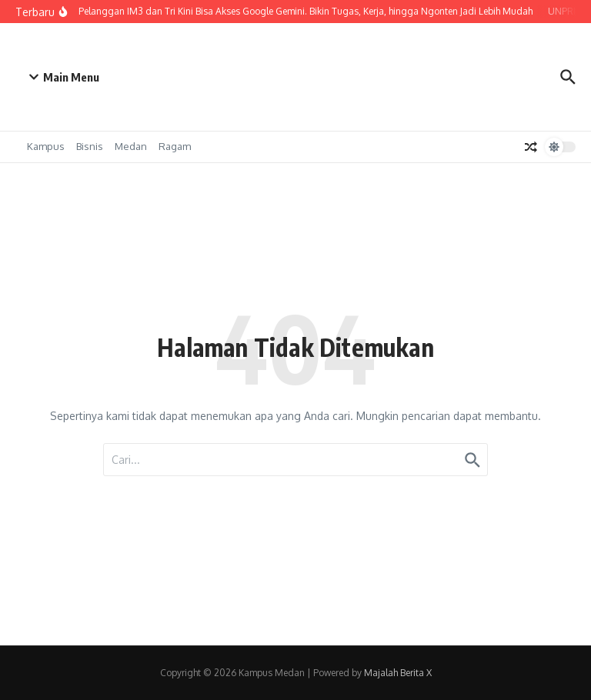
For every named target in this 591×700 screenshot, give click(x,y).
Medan (131, 146)
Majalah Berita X (398, 673)
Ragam (175, 146)
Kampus (46, 146)
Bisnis (90, 146)
